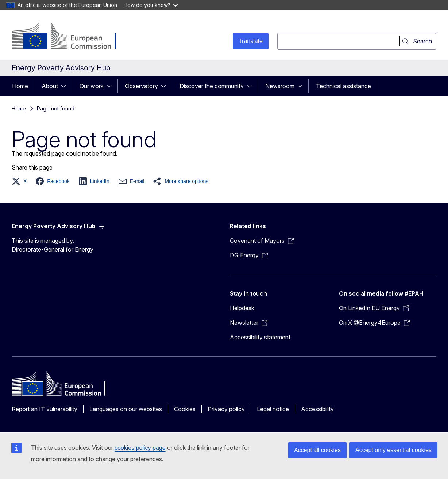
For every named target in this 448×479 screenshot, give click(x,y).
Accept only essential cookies (393, 450)
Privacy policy (226, 409)
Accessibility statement (260, 337)
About (50, 86)
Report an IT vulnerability (45, 409)
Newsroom (280, 86)
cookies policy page (140, 448)
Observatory (142, 86)
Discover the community (212, 86)
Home (20, 86)
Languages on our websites (126, 409)
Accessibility (317, 409)
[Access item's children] (66, 86)
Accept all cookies (317, 450)
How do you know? (151, 5)
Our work (92, 86)
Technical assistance (343, 86)
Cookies (185, 409)
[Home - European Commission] (71, 36)
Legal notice (273, 409)
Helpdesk (242, 308)
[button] (21, 181)
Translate (251, 41)
